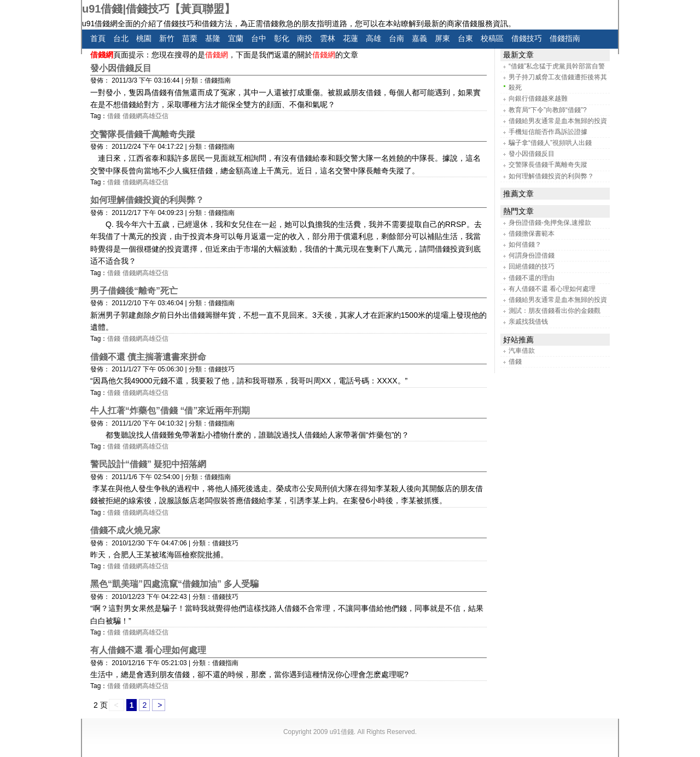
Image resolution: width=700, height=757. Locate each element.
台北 (121, 38)
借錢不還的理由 (532, 278)
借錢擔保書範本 (532, 234)
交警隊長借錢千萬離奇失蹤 (143, 134)
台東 (465, 38)
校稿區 (492, 38)
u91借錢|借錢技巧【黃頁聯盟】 (159, 9)
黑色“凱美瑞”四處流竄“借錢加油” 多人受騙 (174, 584)
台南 (396, 38)
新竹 (167, 38)
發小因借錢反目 (121, 68)
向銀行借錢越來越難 (538, 98)
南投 (305, 38)
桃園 (144, 38)
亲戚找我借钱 (528, 322)
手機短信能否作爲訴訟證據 (548, 132)
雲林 (328, 38)
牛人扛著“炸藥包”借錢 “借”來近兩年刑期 (170, 410)
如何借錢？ (525, 244)
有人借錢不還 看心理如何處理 (148, 650)
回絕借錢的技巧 (532, 266)
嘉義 (419, 38)
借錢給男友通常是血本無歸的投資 (558, 121)
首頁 (98, 38)
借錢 (114, 116)
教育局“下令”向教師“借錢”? (548, 110)
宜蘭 (236, 38)
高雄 (374, 38)
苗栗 (190, 38)
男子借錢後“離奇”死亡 (134, 291)
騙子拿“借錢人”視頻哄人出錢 (550, 143)
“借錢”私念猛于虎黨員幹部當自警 (557, 66)
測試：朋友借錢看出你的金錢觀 (555, 311)
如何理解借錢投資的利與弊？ (147, 200)
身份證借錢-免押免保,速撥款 (550, 223)
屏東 (442, 38)
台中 (259, 38)
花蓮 (351, 38)
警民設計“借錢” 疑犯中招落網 (148, 464)
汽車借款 (522, 351)
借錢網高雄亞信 (145, 116)
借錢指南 (565, 38)
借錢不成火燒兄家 (125, 530)
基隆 (213, 38)
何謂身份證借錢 (532, 255)
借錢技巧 (527, 38)
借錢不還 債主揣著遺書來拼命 (148, 357)
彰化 (282, 38)
